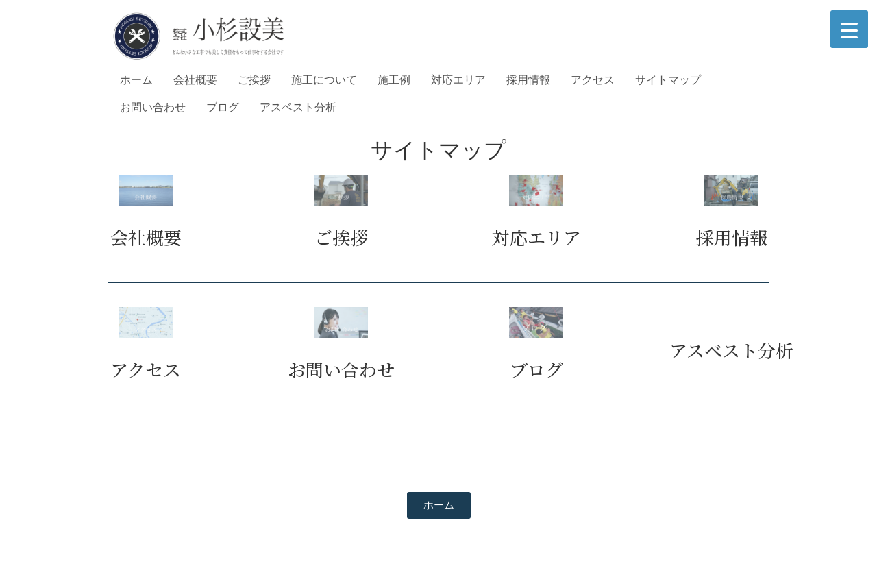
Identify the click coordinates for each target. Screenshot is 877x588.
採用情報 (528, 80)
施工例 (394, 80)
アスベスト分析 (298, 107)
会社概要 (195, 80)
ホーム (136, 80)
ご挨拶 (254, 80)
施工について (324, 80)
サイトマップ (668, 80)
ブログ (223, 107)
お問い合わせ (153, 107)
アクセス (593, 80)
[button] (439, 505)
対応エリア (458, 80)
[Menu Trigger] (849, 29)
